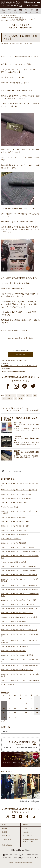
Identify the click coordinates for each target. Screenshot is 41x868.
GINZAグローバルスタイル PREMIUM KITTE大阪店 (18, 604)
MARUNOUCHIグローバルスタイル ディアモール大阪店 (19, 617)
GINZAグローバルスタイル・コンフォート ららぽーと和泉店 (20, 635)
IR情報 (25, 828)
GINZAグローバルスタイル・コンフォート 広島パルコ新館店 (20, 660)
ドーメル (21, 395)
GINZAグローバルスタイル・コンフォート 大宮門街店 (18, 571)
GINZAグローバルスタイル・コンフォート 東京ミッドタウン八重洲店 (20, 512)
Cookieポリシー (7, 839)
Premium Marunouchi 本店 (9, 507)
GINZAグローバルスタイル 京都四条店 (13, 651)
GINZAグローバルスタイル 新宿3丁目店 (14, 503)
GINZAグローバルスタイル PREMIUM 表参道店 (16, 498)
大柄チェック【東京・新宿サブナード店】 (16, 408)
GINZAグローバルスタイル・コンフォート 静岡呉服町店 (19, 585)
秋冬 (35, 395)
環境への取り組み (7, 845)
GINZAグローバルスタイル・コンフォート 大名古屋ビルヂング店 (20, 595)
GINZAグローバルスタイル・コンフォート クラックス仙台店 (20, 485)
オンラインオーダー (7, 685)
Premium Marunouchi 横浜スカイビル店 (14, 562)
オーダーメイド (7, 398)
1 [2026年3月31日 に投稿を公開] (9, 698)
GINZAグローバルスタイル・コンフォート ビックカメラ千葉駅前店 (20, 580)
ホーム (4, 825)
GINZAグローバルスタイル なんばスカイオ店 (16, 626)
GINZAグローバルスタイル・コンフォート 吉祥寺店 (18, 547)
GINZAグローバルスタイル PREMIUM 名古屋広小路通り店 (20, 590)
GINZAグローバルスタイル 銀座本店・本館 (15, 522)
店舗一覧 (25, 825)
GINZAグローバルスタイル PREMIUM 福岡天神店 (17, 670)
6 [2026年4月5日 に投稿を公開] (37, 698)
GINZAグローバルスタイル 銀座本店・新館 (15, 526)
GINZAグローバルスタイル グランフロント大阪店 (17, 613)
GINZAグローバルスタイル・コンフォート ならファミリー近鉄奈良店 (20, 641)
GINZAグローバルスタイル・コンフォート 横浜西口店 (18, 566)
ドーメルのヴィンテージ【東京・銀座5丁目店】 (23, 410)
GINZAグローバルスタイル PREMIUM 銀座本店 (16, 494)
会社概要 (5, 828)
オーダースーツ (11, 395)
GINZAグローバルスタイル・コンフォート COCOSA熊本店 (20, 680)
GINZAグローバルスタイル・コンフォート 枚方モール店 (19, 630)
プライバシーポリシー (29, 836)
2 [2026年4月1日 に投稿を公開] (15, 698)
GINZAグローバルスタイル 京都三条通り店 (15, 647)
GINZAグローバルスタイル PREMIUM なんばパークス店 (19, 609)
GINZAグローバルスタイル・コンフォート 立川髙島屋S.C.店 (20, 552)
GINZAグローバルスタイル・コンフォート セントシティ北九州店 (20, 675)
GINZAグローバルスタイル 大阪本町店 (13, 621)
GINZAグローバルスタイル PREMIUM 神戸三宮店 (17, 655)
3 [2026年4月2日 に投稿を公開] (20, 698)
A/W (20, 398)
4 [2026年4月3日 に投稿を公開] (26, 698)
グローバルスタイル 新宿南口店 (11, 539)
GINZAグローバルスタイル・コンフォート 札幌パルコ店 (19, 490)
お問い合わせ (6, 836)
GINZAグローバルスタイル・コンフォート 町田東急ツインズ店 (20, 557)
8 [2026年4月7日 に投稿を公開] (9, 703)
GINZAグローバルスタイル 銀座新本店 (13, 517)
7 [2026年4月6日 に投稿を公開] (4, 703)
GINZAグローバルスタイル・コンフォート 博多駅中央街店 (20, 666)
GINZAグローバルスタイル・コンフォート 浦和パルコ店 (19, 575)
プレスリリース (27, 832)
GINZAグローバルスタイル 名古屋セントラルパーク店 (18, 600)
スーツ (29, 395)
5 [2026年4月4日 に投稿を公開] (32, 698)
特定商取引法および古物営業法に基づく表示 (31, 840)
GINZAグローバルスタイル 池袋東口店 (13, 543)
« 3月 (3, 721)
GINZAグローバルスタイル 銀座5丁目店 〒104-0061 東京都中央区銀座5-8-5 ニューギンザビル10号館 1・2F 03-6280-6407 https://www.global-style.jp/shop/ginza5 (19, 366)
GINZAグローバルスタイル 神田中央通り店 (15, 535)
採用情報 (5, 832)
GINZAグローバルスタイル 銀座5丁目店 (14, 530)
